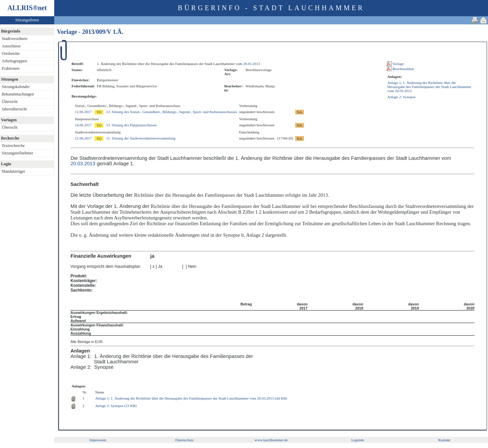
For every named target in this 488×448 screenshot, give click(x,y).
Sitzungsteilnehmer (17, 153)
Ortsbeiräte (11, 54)
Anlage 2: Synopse (401, 97)
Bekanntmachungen (18, 94)
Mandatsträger (13, 171)
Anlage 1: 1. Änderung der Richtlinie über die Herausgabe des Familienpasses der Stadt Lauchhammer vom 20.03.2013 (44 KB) (191, 398)
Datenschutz (184, 440)
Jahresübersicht (14, 109)
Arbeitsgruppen (14, 61)
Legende (358, 440)
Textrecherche (13, 146)
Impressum (98, 440)
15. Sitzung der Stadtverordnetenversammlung (141, 138)
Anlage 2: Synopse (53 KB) (116, 406)
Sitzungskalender (16, 87)
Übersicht (10, 102)
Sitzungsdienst (27, 20)
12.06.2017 (83, 112)
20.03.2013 (252, 64)
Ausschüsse (11, 46)
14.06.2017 (83, 125)
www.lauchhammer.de (271, 440)
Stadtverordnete (15, 39)
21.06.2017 (83, 138)
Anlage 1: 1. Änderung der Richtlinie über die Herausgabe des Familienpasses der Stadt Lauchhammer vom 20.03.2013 (429, 87)
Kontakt (444, 440)
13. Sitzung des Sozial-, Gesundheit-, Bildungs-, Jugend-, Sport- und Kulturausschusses (171, 112)
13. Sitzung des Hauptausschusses (131, 125)
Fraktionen (11, 68)
